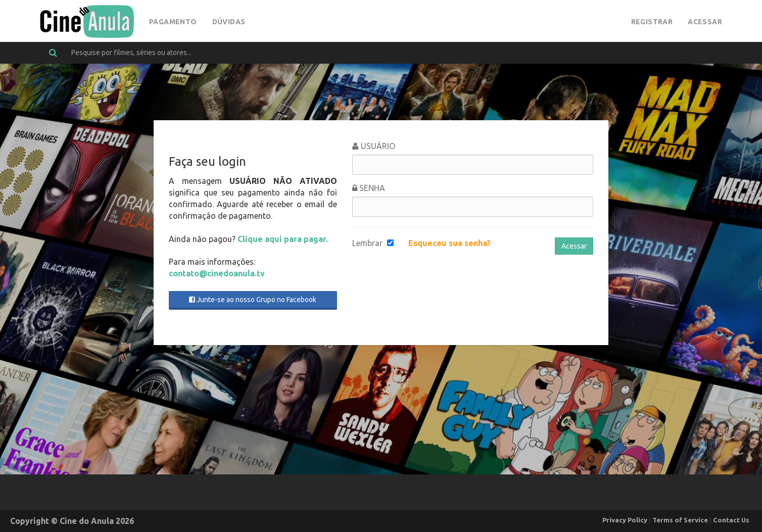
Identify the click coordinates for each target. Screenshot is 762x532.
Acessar (705, 22)
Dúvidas (229, 22)
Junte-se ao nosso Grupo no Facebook (253, 300)
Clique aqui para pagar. (283, 239)
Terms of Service (680, 520)
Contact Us (731, 520)
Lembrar (367, 243)
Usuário (374, 146)
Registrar (652, 22)
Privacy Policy (625, 520)
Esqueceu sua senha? (449, 243)
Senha (369, 188)
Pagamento (173, 22)
